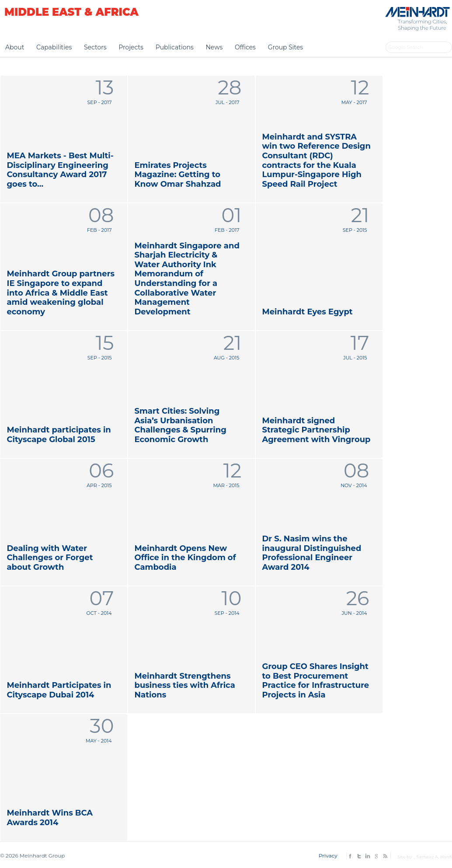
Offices (245, 47)
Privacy (328, 856)
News (214, 47)
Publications (175, 47)
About (15, 47)
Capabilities (54, 47)
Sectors (95, 47)
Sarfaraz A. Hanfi (434, 857)
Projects (131, 47)
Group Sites (286, 47)
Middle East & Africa (71, 12)
